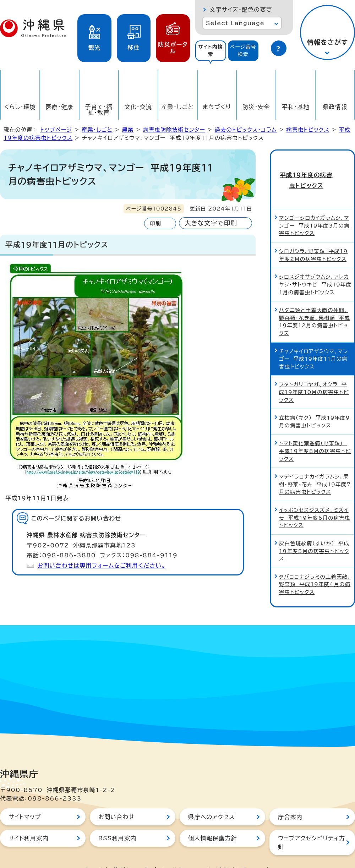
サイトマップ (25, 802)
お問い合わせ (116, 802)
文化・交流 (138, 107)
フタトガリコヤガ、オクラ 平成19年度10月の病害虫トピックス (314, 377)
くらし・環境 (20, 107)
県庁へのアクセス (211, 802)
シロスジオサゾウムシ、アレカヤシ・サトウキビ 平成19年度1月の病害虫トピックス (315, 270)
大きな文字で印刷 (211, 223)
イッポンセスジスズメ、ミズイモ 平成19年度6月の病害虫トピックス (315, 503)
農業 (128, 130)
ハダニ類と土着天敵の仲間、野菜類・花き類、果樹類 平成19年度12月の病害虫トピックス (315, 307)
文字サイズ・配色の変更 (241, 10)
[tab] (211, 51)
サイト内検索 (211, 51)
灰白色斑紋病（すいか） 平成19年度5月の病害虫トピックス (314, 536)
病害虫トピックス (308, 130)
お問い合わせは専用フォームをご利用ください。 (101, 566)
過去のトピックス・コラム (246, 130)
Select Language (235, 23)
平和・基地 (296, 107)
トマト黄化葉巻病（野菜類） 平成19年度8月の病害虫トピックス (315, 436)
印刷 (155, 223)
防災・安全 (256, 107)
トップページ (56, 130)
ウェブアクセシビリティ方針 (312, 828)
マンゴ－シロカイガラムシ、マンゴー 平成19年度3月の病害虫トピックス (314, 211)
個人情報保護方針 (213, 823)
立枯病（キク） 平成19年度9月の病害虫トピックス (315, 407)
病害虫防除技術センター (174, 130)
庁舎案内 (290, 802)
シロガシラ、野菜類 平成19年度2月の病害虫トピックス (313, 240)
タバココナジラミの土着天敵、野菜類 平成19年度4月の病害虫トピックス (315, 569)
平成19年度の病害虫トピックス (312, 173)
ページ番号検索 (243, 51)
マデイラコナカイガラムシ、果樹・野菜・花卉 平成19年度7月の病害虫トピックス (315, 470)
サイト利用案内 (29, 823)
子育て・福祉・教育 (99, 110)
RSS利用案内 (117, 823)
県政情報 (335, 107)
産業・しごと (177, 107)
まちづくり (217, 107)
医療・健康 (59, 107)
